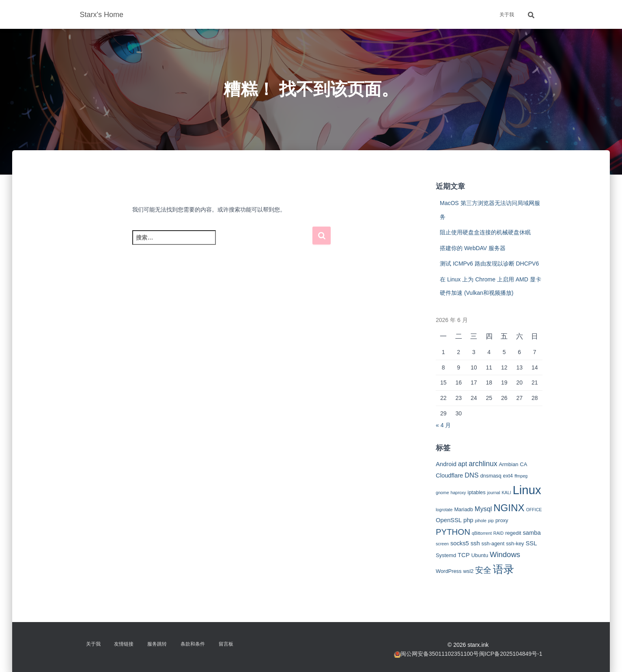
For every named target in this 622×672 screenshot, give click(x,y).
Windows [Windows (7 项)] (505, 554)
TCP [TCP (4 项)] (464, 555)
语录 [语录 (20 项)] (504, 569)
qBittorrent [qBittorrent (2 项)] (482, 533)
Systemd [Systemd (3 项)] (446, 555)
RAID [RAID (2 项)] (498, 533)
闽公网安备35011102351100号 (440, 654)
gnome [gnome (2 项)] (442, 493)
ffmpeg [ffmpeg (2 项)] (521, 476)
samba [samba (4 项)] (532, 533)
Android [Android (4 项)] (446, 464)
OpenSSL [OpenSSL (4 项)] (449, 520)
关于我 (507, 15)
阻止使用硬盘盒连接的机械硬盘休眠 (485, 232)
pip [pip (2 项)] (491, 521)
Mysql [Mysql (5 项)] (483, 509)
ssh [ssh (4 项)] (475, 543)
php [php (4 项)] (468, 520)
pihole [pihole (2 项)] (480, 521)
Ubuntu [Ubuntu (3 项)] (480, 555)
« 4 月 (443, 425)
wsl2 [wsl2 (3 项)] (468, 571)
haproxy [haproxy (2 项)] (458, 493)
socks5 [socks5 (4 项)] (460, 543)
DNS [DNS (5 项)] (471, 475)
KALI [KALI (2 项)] (507, 493)
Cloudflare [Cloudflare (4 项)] (449, 475)
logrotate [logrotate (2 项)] (444, 510)
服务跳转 (157, 644)
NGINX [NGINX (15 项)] (509, 508)
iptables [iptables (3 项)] (476, 492)
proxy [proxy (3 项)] (502, 520)
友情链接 (124, 644)
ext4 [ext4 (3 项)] (508, 476)
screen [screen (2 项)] (442, 544)
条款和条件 (193, 644)
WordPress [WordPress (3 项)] (449, 571)
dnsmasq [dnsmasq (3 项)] (491, 476)
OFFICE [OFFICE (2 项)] (534, 510)
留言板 (226, 644)
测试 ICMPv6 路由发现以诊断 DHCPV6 (489, 264)
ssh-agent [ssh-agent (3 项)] (493, 543)
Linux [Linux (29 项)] (527, 490)
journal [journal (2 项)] (494, 493)
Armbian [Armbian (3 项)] (508, 464)
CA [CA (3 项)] (523, 464)
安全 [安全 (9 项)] (483, 570)
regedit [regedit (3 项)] (513, 533)
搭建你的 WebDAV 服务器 (473, 248)
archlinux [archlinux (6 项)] (483, 464)
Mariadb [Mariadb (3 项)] (464, 509)
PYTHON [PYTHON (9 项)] (453, 532)
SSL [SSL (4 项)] (531, 543)
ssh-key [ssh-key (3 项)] (515, 543)
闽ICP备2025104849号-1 (511, 654)
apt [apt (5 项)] (463, 464)
